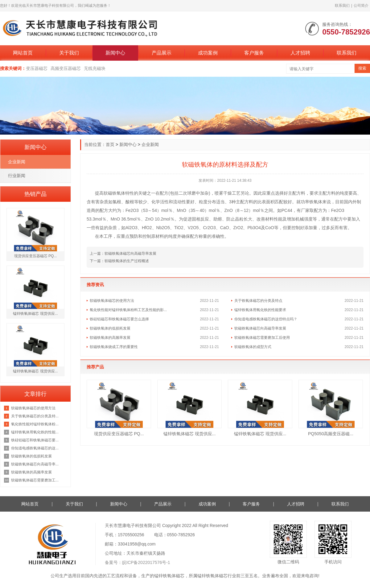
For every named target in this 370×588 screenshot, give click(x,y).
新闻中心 (115, 53)
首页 (110, 144)
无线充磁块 (95, 68)
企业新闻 (150, 144)
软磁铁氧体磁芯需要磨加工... (35, 480)
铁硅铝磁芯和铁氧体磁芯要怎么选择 (119, 319)
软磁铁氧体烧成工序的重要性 (114, 347)
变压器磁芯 (37, 68)
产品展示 (162, 53)
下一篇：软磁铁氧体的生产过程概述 (119, 261)
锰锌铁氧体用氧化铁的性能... (35, 432)
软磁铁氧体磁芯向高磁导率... (35, 464)
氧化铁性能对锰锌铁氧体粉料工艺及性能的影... (128, 310)
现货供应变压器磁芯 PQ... (119, 434)
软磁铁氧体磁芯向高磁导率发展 (260, 328)
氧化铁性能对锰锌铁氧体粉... (35, 424)
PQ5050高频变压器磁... (331, 434)
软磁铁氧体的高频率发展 (110, 338)
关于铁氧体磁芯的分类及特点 (258, 301)
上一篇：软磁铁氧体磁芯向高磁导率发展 (123, 253)
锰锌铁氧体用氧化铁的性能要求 (260, 310)
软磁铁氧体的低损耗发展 (110, 328)
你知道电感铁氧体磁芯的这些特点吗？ (266, 319)
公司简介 (361, 6)
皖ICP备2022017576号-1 (146, 562)
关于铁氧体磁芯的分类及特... (35, 416)
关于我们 (69, 53)
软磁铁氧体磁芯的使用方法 (112, 301)
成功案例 (208, 53)
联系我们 (342, 6)
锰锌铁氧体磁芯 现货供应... (190, 434)
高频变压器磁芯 (66, 68)
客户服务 (254, 53)
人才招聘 (300, 53)
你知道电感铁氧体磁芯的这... (35, 448)
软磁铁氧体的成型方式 (253, 347)
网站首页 (23, 53)
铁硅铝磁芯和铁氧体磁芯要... (35, 440)
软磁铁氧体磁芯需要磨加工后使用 (262, 338)
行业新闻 (17, 176)
